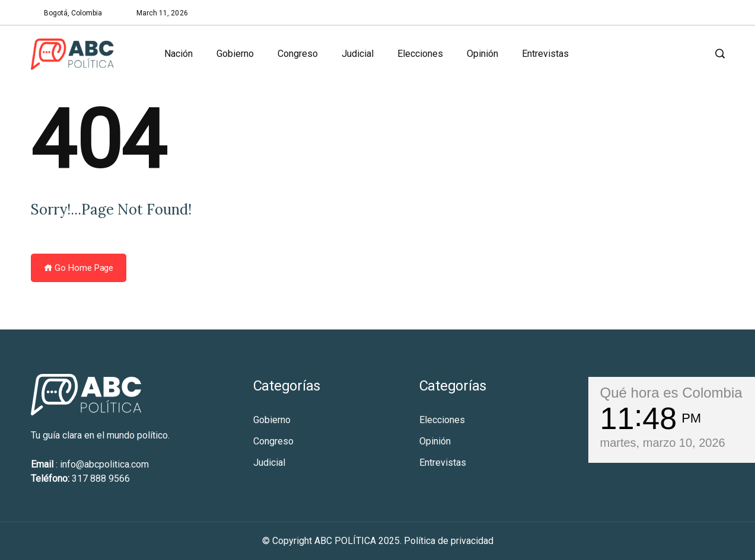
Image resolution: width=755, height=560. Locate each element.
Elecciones (420, 54)
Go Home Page (79, 268)
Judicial (358, 54)
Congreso (298, 54)
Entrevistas (545, 54)
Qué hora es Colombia (671, 393)
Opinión (482, 54)
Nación (179, 54)
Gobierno (235, 54)
